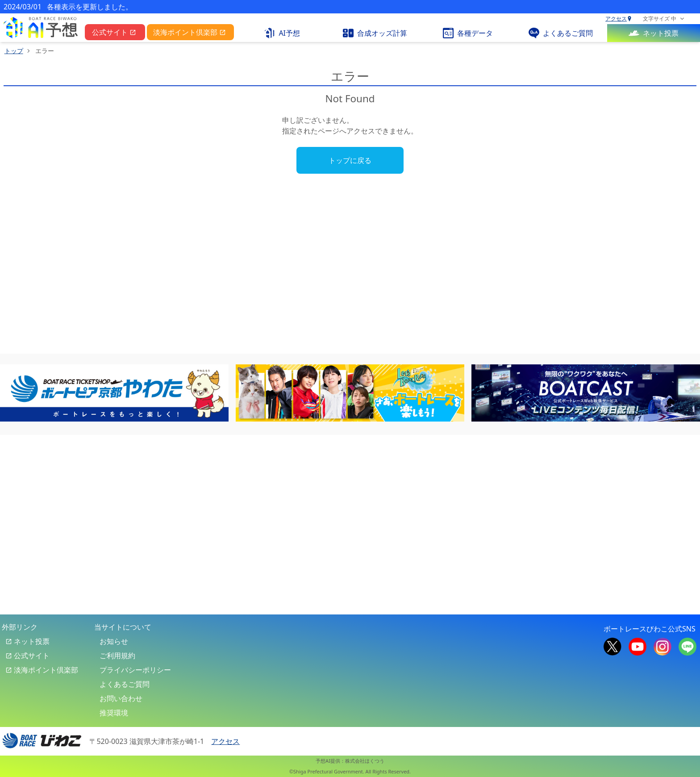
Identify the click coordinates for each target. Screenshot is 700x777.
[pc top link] (41, 28)
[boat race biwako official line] (687, 646)
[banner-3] (586, 393)
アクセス (619, 19)
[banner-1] (114, 393)
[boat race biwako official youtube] (637, 646)
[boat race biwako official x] (612, 646)
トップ (14, 51)
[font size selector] (663, 19)
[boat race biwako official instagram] (662, 646)
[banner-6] (350, 393)
